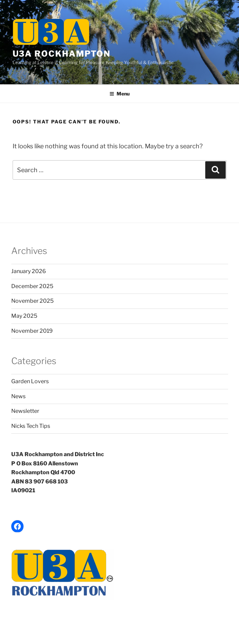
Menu (120, 94)
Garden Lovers (30, 381)
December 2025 (32, 286)
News (18, 396)
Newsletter (25, 411)
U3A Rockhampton (62, 54)
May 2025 (24, 316)
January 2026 (29, 271)
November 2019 (32, 331)
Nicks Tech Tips (31, 426)
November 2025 (32, 301)
